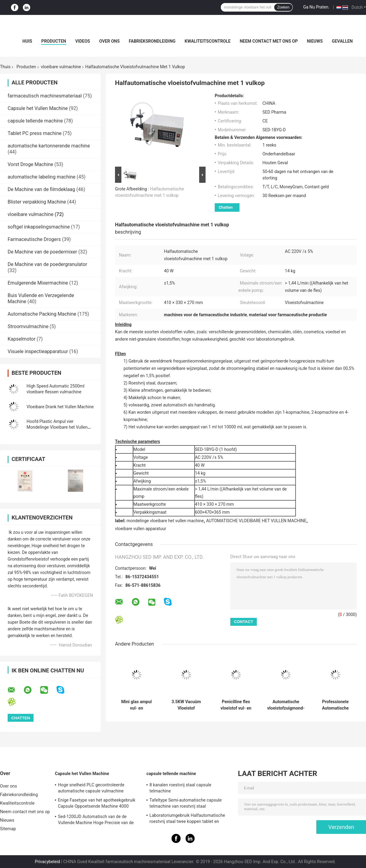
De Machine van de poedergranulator (47, 264)
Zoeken (283, 7)
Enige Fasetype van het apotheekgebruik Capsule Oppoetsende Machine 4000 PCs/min (97, 804)
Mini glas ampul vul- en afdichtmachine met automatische (137, 705)
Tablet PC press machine (35, 133)
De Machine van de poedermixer (42, 252)
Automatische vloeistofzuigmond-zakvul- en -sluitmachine (286, 705)
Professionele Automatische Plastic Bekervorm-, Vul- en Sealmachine (335, 705)
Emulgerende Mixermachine (38, 283)
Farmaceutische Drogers (34, 239)
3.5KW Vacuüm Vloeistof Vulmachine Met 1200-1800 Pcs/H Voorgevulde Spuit (186, 705)
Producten (54, 41)
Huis (27, 41)
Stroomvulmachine (28, 326)
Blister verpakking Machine (37, 202)
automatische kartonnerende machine (49, 146)
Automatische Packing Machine (42, 314)
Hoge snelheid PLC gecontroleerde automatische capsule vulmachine (91, 788)
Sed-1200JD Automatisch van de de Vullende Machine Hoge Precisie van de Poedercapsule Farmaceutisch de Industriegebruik (96, 820)
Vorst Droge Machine (30, 164)
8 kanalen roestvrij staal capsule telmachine (180, 788)
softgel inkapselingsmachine (39, 227)
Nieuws (315, 41)
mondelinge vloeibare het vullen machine (165, 521)
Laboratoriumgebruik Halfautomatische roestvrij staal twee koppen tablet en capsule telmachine (187, 819)
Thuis (5, 67)
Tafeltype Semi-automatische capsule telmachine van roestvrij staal (186, 803)
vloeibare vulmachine (61, 67)
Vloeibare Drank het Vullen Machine (60, 407)
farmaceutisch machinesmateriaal (45, 96)
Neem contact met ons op (269, 41)
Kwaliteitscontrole (208, 41)
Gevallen (342, 41)
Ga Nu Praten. (316, 7)
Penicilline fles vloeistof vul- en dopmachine (236, 705)
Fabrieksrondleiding (152, 41)
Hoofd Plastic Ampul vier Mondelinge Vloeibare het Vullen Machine (57, 427)
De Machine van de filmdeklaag (41, 189)
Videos (83, 41)
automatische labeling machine (41, 177)
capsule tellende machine (35, 121)
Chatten (226, 207)
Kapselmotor (22, 339)
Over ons (109, 41)
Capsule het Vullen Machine (38, 108)
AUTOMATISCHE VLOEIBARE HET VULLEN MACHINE (256, 521)
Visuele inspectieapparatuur (38, 351)
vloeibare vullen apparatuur (141, 529)
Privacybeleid (47, 862)
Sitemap (8, 829)
